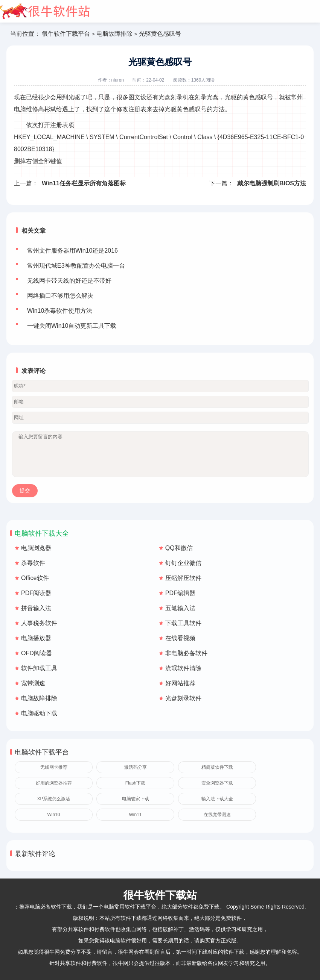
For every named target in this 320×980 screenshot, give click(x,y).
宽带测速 (33, 683)
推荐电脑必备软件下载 (46, 907)
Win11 (135, 815)
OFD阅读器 (37, 653)
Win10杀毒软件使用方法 (60, 311)
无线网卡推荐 (54, 767)
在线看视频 (180, 638)
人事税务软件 (39, 623)
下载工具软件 (183, 623)
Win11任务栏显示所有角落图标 (84, 183)
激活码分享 (136, 767)
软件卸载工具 (39, 668)
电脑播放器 (36, 638)
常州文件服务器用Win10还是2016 (72, 251)
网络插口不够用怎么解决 (60, 296)
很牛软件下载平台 (66, 34)
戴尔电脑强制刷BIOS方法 (272, 183)
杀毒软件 (33, 563)
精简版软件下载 (217, 767)
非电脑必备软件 (186, 653)
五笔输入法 (180, 608)
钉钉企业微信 (183, 563)
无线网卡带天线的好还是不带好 (69, 281)
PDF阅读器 (36, 593)
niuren (118, 80)
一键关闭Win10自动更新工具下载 (72, 326)
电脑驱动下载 (39, 713)
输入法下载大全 (217, 799)
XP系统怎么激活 (53, 799)
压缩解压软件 (183, 578)
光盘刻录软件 (183, 698)
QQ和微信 (179, 548)
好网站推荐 (180, 683)
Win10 (53, 815)
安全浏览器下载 (217, 783)
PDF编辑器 (180, 593)
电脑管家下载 (136, 799)
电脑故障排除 (114, 34)
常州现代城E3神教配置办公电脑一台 (76, 266)
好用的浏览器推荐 (54, 783)
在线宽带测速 (217, 815)
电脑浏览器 (36, 548)
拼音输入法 (36, 608)
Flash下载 (135, 783)
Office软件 (35, 578)
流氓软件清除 (183, 668)
